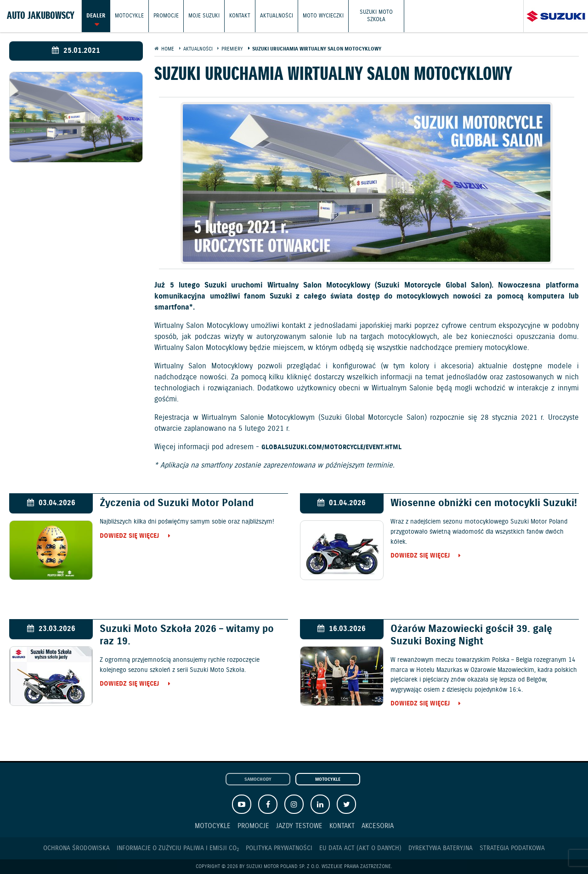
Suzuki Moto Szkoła (376, 16)
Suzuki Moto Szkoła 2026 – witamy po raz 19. (187, 635)
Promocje (166, 16)
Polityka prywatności (279, 848)
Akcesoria (378, 826)
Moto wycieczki (323, 16)
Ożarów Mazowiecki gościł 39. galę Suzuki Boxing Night (471, 635)
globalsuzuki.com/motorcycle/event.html (331, 448)
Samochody (258, 779)
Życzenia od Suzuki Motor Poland (177, 503)
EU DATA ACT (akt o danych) (360, 848)
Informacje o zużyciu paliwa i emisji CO (178, 849)
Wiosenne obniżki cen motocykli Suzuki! (484, 503)
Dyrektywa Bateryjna (441, 848)
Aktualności (277, 16)
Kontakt (240, 16)
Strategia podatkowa (512, 848)
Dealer (96, 16)
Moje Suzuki (204, 16)
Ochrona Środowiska (76, 848)
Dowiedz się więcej (129, 536)
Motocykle (129, 16)
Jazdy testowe (299, 826)
